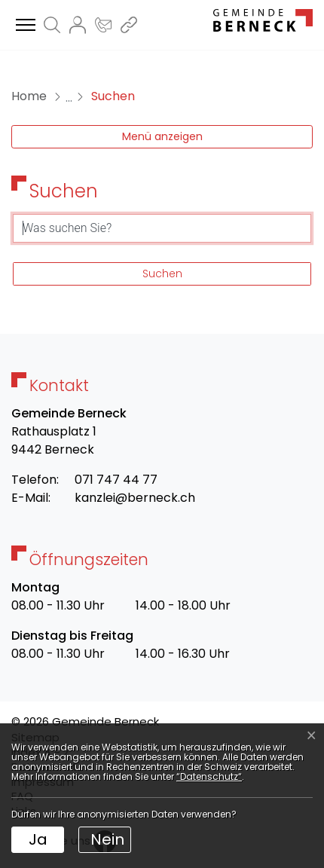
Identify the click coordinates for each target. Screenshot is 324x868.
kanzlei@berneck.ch (135, 498)
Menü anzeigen (162, 136)
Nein (107, 839)
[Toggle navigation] (23, 26)
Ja (38, 839)
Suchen (162, 274)
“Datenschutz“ (209, 776)
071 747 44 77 (116, 480)
